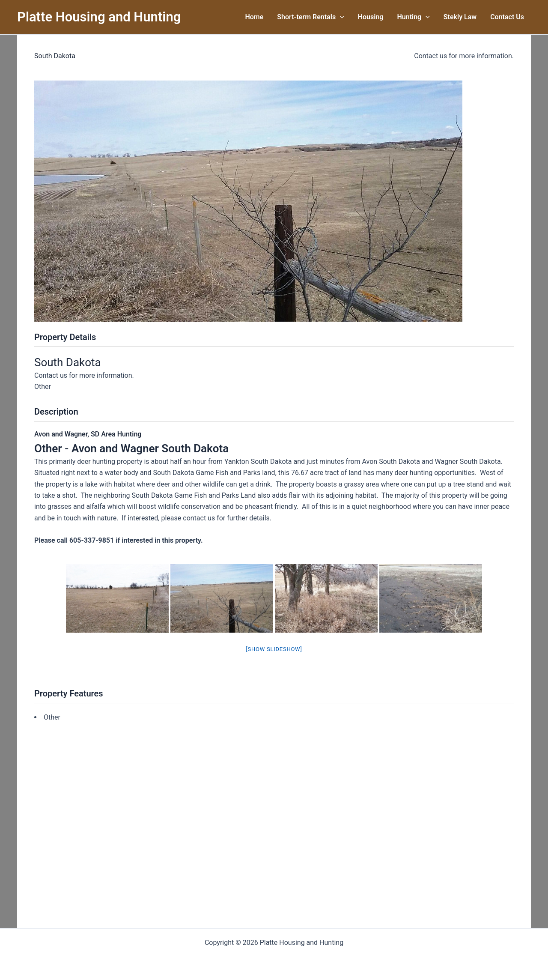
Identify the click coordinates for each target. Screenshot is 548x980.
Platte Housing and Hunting (99, 17)
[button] (340, 17)
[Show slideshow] (274, 649)
